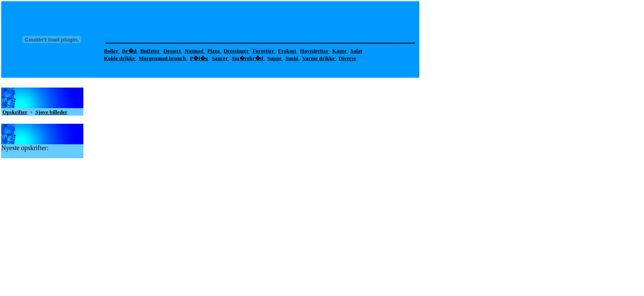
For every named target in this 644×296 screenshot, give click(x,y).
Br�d (130, 51)
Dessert (173, 51)
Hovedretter (315, 51)
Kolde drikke (120, 58)
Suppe (275, 58)
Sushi (292, 58)
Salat (356, 51)
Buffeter (150, 51)
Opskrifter (15, 112)
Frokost (288, 51)
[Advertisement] (252, 21)
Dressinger (237, 51)
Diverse (347, 58)
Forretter (264, 51)
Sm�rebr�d (248, 58)
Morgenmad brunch (163, 58)
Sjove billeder (51, 112)
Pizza (214, 51)
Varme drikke (319, 58)
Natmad (194, 51)
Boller (112, 51)
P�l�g (200, 58)
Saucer (221, 58)
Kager (340, 51)
